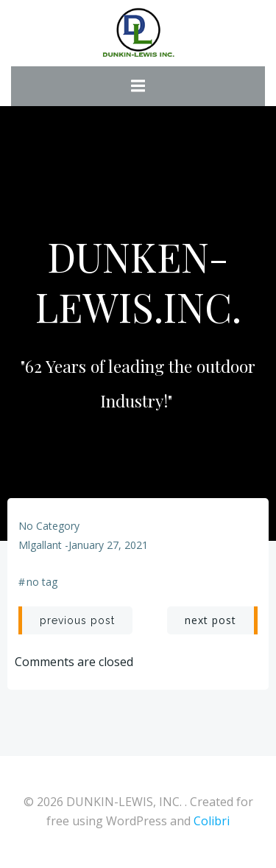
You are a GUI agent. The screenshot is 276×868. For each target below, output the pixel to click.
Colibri (212, 821)
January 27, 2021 (108, 545)
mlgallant (40, 545)
